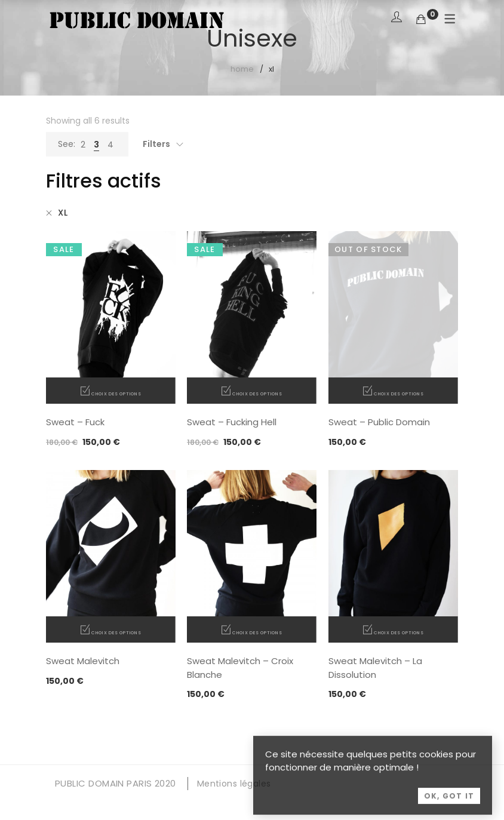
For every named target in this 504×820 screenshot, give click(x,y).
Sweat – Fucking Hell (232, 422)
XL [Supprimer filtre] (63, 213)
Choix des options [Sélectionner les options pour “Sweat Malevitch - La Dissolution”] (399, 632)
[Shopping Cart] (421, 19)
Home (242, 69)
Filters (156, 144)
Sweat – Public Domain (379, 422)
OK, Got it (449, 809)
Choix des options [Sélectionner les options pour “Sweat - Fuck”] (116, 393)
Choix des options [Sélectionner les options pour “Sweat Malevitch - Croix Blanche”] (257, 632)
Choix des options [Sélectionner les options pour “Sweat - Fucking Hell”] (257, 393)
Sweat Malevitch (83, 661)
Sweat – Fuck (75, 422)
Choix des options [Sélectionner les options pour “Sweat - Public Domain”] (399, 393)
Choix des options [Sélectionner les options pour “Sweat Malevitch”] (116, 632)
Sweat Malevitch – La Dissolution (375, 668)
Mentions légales (234, 784)
